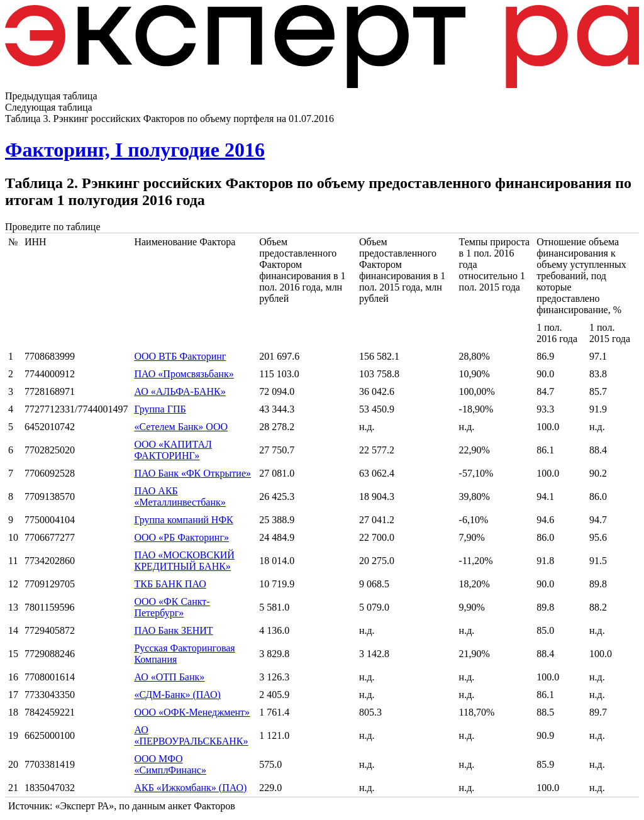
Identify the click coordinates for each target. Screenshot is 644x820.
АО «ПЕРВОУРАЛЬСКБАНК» (191, 735)
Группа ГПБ (160, 409)
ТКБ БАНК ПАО (170, 584)
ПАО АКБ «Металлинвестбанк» (180, 496)
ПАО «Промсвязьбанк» (184, 374)
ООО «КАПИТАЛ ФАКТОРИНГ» (173, 450)
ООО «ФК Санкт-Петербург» (172, 607)
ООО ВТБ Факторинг (180, 356)
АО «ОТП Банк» (169, 677)
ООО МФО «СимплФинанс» (170, 764)
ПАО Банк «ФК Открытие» (192, 473)
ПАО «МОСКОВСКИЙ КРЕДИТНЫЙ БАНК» (184, 561)
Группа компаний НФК (183, 520)
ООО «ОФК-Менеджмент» (192, 712)
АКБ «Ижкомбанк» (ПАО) (190, 788)
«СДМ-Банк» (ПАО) (177, 695)
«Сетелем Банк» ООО (181, 427)
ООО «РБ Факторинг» (181, 537)
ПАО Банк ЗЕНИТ (173, 630)
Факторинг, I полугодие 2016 (135, 150)
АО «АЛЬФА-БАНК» (180, 391)
